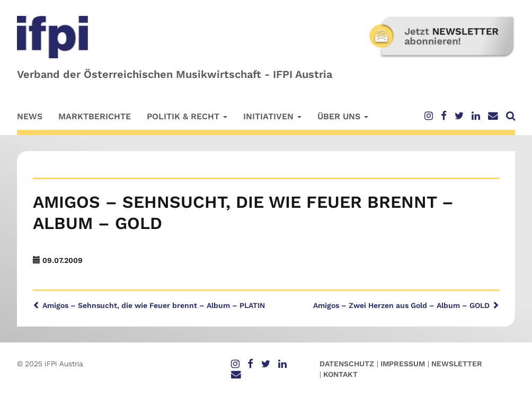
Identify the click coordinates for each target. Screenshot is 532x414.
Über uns (343, 116)
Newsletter (457, 364)
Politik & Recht (187, 116)
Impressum (403, 364)
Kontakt (340, 374)
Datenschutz (347, 364)
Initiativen (272, 116)
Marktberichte (95, 116)
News (30, 116)
